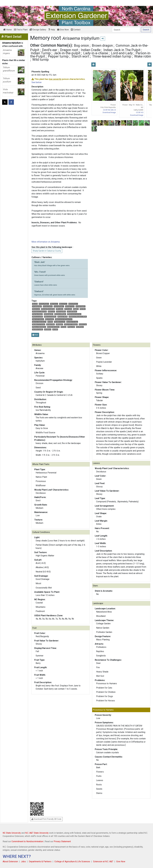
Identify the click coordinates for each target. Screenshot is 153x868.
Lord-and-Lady (122, 53)
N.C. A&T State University (37, 833)
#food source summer (74, 314)
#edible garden (48, 314)
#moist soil (36, 309)
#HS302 (50, 322)
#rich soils (68, 309)
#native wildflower (60, 314)
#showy (63, 327)
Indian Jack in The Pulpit (122, 50)
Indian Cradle (91, 50)
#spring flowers (59, 306)
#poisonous (63, 304)
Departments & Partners (40, 862)
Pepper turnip (58, 56)
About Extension (10, 862)
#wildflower (80, 327)
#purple (35, 304)
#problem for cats (60, 322)
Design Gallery (38, 30)
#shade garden (37, 306)
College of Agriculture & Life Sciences (72, 862)
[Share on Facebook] (11, 102)
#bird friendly (49, 319)
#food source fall (37, 317)
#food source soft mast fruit (64, 319)
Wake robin (143, 56)
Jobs (23, 862)
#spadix (76, 309)
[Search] (126, 30)
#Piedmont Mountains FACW (78, 317)
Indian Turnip (41, 53)
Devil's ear (50, 50)
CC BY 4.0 (140, 112)
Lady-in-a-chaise (96, 53)
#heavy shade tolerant (39, 327)
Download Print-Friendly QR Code (46, 819)
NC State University (12, 833)
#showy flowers (44, 304)
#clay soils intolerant (71, 324)
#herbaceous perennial (39, 311)
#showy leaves (48, 306)
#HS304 (55, 329)
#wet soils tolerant (38, 319)
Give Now (63, 30)
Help (52, 30)
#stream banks (80, 306)
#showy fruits (70, 306)
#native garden (61, 311)
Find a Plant (21, 30)
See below (37, 82)
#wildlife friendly (38, 329)
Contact (76, 30)
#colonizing (83, 324)
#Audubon (59, 324)
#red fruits (51, 311)
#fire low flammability (48, 309)
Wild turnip (41, 60)
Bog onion (81, 45)
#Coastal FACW (62, 317)
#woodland (48, 329)
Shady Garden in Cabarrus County (47, 251)
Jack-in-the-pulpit (67, 53)
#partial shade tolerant (39, 322)
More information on (46, 242)
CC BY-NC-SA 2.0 (109, 110)
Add (35, 335)
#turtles (83, 309)
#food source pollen (50, 317)
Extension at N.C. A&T (103, 862)
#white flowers (73, 304)
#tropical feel (50, 324)
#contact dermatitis (53, 327)
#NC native (60, 309)
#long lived (71, 327)
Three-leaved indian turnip (112, 56)
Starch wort (80, 56)
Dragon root (69, 50)
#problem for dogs (72, 322)
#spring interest (37, 314)
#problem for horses (39, 324)
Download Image (109, 112)
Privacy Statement (62, 841)
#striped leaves (72, 311)
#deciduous (54, 304)
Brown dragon (102, 45)
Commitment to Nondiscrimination (27, 841)
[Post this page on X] (5, 102)
